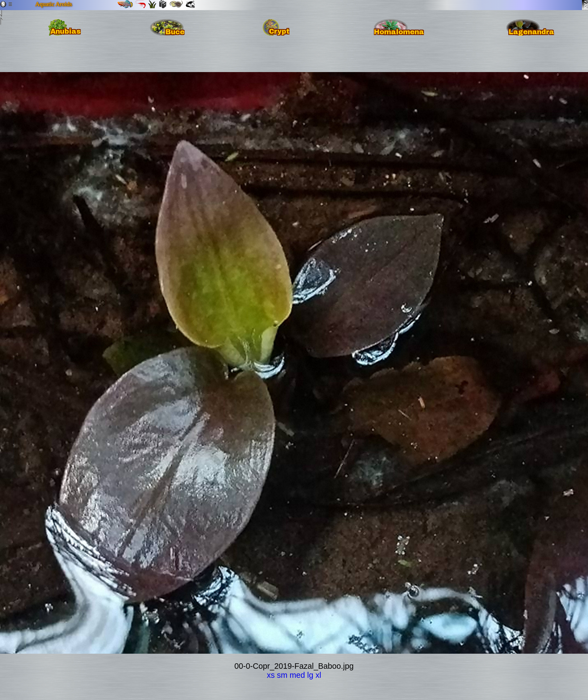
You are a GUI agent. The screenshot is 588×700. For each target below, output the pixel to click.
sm (282, 675)
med (297, 675)
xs (271, 675)
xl (318, 675)
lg (310, 675)
